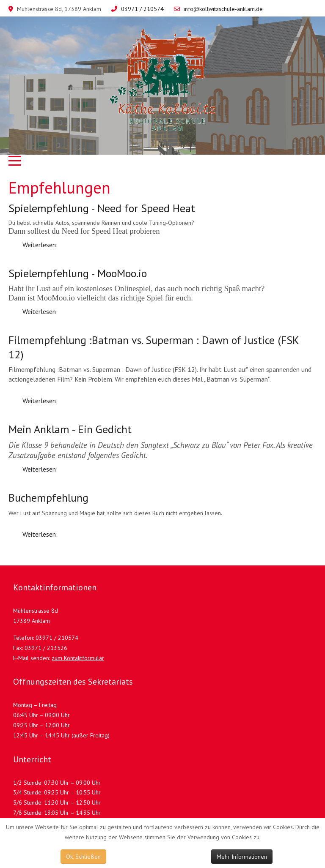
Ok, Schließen (83, 857)
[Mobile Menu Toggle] (15, 161)
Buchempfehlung (48, 498)
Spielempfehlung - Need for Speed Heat (102, 208)
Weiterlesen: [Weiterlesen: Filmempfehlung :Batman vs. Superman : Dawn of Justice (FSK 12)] (40, 401)
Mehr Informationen (242, 857)
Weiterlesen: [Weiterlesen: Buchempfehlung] (40, 534)
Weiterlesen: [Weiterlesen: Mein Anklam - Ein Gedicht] (40, 469)
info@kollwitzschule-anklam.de (223, 9)
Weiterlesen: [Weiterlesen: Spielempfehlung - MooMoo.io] (40, 311)
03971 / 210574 (142, 9)
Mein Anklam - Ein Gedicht (70, 429)
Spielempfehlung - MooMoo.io (78, 273)
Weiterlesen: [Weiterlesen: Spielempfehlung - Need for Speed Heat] (40, 245)
